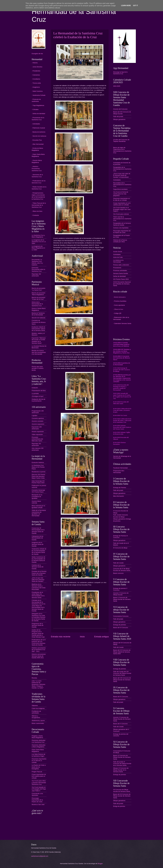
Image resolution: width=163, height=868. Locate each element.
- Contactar (35, 215)
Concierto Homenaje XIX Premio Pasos (38, 491)
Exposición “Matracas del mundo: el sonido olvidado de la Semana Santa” (39, 341)
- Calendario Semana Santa (122, 323)
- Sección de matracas (39, 136)
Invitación (35, 388)
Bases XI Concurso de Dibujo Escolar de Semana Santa (122, 757)
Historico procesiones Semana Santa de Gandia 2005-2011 (39, 656)
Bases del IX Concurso (121, 697)
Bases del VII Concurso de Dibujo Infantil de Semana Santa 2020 (122, 652)
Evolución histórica (38, 462)
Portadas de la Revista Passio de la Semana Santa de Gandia (39, 573)
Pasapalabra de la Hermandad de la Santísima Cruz (122, 169)
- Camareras (36, 75)
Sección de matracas (38, 318)
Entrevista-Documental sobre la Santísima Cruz (38, 269)
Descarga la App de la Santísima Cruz (120, 73)
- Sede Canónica (37, 91)
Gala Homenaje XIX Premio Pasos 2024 (38, 482)
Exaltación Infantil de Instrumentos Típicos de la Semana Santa (38, 329)
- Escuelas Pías (37, 140)
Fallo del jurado (118, 116)
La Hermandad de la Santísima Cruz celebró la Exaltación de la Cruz (78, 35)
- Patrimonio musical (38, 128)
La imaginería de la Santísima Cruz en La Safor (39, 242)
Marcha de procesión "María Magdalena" (38, 294)
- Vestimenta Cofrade (39, 95)
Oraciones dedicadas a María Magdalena (39, 746)
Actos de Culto (118, 257)
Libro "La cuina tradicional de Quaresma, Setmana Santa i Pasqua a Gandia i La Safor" (38, 684)
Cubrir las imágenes (38, 708)
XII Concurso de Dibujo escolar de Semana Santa (122, 790)
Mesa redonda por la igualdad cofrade (38, 507)
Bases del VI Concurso (121, 628)
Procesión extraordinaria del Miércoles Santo (37, 439)
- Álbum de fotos (37, 211)
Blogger (100, 864)
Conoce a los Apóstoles (121, 228)
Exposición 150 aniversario (37, 428)
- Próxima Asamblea (120, 301)
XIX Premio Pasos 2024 (121, 279)
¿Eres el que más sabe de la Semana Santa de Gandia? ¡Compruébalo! (122, 175)
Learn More (126, 6)
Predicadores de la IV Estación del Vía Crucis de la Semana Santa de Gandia (39, 642)
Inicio (82, 637)
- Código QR (117, 313)
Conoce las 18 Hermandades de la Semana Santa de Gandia (38, 531)
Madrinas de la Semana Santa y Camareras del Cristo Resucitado (39, 587)
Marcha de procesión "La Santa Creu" (38, 289)
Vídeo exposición (37, 434)
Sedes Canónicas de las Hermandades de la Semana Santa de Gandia (38, 560)
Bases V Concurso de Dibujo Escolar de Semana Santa (122, 599)
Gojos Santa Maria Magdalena (38, 750)
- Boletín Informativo (119, 297)
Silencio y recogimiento (36, 717)
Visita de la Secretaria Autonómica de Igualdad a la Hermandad (39, 513)
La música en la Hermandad (118, 261)
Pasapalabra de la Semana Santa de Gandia (122, 224)
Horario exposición (38, 432)
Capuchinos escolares (120, 189)
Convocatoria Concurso (121, 616)
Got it (135, 6)
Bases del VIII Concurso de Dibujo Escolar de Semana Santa (122, 680)
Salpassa (35, 705)
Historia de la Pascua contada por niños (120, 241)
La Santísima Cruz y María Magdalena (38, 236)
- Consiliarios (36, 79)
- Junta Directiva (37, 67)
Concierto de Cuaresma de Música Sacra (39, 322)
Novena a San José (38, 804)
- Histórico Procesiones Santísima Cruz (37, 169)
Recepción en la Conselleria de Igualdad (37, 497)
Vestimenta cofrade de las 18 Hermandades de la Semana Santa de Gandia (39, 551)
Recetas (34, 678)
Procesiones (117, 268)
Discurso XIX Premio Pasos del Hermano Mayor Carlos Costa (38, 476)
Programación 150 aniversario (38, 412)
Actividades (117, 180)
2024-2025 (117, 86)
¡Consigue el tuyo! (38, 396)
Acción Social (118, 252)
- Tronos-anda (36, 83)
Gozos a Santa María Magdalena (39, 309)
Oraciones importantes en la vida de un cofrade (39, 761)
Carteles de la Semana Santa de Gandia (38, 567)
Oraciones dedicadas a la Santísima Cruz (39, 741)
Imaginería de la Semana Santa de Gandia (38, 544)
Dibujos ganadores (119, 119)
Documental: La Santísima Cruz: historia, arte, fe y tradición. (37, 262)
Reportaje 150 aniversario (36, 275)
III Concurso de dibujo (120, 548)
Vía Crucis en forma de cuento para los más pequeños (121, 194)
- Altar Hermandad (38, 144)
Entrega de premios (120, 625)
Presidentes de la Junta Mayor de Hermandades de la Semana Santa (38, 595)
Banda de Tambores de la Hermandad (38, 314)
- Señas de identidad (38, 114)
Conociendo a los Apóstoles (37, 794)
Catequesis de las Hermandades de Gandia (37, 538)
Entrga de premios (119, 806)
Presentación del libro (39, 391)
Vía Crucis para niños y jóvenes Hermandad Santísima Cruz (39, 783)
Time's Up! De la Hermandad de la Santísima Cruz (122, 219)
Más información (119, 496)
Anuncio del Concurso (120, 109)
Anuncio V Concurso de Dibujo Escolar (121, 594)
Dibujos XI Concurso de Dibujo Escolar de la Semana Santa (121, 770)
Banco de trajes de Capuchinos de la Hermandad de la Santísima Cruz (122, 150)
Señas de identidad (119, 276)
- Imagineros (36, 87)
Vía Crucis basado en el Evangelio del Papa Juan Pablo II (39, 789)
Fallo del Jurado (118, 563)
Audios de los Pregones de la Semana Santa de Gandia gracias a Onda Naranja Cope (38, 633)
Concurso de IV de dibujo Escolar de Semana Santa (122, 569)
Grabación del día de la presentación (38, 400)
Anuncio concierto (37, 421)
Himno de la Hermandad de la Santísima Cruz (37, 304)
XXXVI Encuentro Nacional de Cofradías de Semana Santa (122, 284)
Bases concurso (118, 573)
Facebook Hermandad (120, 468)
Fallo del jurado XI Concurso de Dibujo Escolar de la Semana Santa (122, 764)
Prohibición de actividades (36, 712)
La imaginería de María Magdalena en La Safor (38, 248)
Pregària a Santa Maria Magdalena (37, 737)
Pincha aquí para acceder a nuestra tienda (38, 368)
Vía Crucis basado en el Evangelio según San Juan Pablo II (122, 209)
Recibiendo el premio (39, 472)
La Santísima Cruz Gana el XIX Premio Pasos (38, 467)
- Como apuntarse (119, 305)
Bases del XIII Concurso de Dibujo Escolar (122, 113)
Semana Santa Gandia (121, 273)
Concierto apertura (38, 418)
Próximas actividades (120, 270)
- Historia (35, 63)
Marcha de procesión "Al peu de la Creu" (38, 298)
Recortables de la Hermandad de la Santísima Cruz (122, 185)
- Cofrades (35, 109)
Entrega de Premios (120, 488)
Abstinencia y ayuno (38, 720)
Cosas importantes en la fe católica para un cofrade (122, 204)
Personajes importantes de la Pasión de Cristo (37, 800)
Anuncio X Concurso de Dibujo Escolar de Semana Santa (122, 719)
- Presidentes (36, 71)
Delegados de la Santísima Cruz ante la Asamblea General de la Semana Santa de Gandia (38, 617)
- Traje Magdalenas (38, 105)
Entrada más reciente (61, 637)
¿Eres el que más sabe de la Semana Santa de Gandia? (38, 580)
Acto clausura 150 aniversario (38, 449)
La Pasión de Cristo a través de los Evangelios (39, 767)
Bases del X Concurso (120, 724)
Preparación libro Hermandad (119, 472)
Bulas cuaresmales (38, 723)
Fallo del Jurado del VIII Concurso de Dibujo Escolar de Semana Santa (122, 673)
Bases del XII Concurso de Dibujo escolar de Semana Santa (122, 796)
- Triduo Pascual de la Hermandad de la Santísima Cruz (39, 205)
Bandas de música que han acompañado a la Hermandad (39, 352)
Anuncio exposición (38, 424)
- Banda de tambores (38, 132)
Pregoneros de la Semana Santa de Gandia (38, 625)
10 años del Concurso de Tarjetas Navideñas (121, 140)
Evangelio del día (37, 54)
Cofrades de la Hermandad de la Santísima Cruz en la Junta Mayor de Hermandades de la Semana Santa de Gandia (38, 606)
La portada (35, 393)
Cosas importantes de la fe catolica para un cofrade (39, 776)
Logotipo (34, 415)
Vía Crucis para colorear (121, 214)
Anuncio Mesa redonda (36, 502)
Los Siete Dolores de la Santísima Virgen (38, 755)
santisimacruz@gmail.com (40, 856)
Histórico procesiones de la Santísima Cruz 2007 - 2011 (39, 650)
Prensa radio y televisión (121, 265)
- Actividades (36, 124)
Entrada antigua (101, 637)
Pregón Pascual (37, 772)
